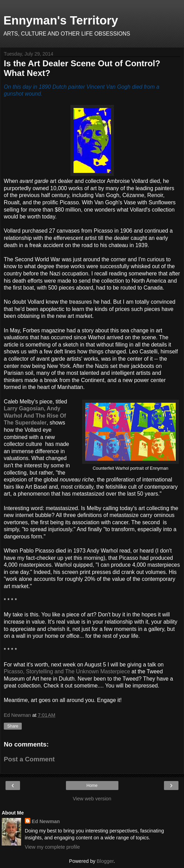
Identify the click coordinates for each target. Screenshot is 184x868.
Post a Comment (29, 759)
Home (92, 786)
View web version (92, 799)
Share (13, 726)
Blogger (105, 861)
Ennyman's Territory (61, 20)
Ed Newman (46, 821)
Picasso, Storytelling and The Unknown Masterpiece (67, 671)
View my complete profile (52, 847)
